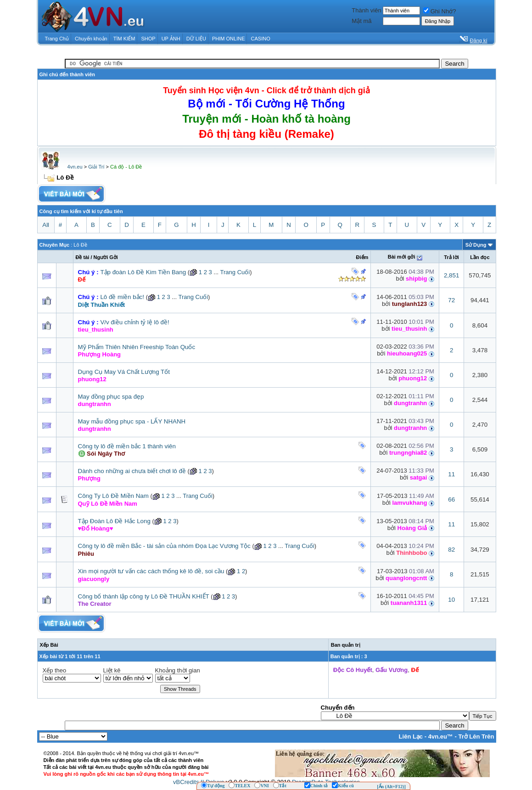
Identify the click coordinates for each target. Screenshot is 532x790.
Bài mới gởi (402, 257)
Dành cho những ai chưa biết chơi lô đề (132, 471)
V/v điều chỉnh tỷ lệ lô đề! (134, 322)
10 (451, 600)
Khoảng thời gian (178, 670)
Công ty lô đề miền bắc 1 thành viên (127, 446)
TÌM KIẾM (124, 39)
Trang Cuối (235, 272)
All (46, 225)
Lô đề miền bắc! (122, 297)
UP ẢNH (171, 39)
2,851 (451, 275)
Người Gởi (106, 257)
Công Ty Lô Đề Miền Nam (113, 496)
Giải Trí (96, 167)
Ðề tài (83, 257)
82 (451, 550)
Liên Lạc (411, 736)
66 (451, 499)
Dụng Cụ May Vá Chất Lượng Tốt (124, 372)
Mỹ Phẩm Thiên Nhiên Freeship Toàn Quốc (137, 347)
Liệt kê (112, 670)
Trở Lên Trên (476, 736)
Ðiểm (362, 257)
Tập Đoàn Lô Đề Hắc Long (114, 521)
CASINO (261, 39)
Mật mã (361, 21)
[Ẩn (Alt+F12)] (391, 787)
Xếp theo (55, 670)
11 (451, 474)
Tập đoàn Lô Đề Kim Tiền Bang (143, 272)
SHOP (148, 39)
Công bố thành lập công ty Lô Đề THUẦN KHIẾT (144, 596)
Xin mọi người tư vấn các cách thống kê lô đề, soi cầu (151, 571)
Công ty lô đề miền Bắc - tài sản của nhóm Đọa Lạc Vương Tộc (164, 546)
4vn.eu (75, 167)
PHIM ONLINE (229, 39)
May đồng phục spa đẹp (111, 397)
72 (451, 300)
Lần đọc (480, 257)
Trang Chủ (57, 39)
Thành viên (366, 10)
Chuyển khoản (91, 39)
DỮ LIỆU (196, 39)
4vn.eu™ (441, 736)
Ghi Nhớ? (440, 11)
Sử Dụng (476, 245)
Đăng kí (479, 40)
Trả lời (451, 257)
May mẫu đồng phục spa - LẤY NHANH (132, 421)
